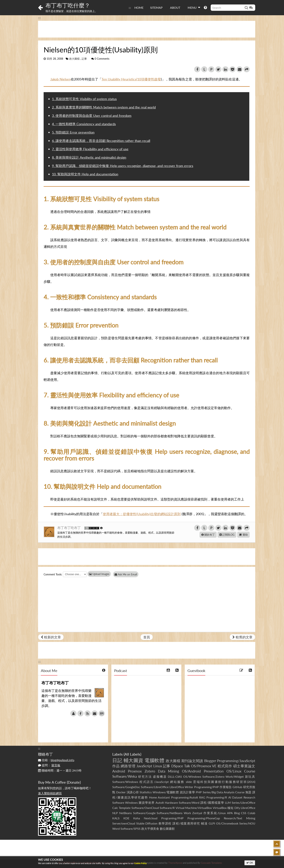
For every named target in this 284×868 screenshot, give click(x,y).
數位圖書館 (167, 829)
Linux (158, 766)
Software (118, 803)
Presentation (214, 771)
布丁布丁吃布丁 (70, 528)
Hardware (171, 803)
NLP (115, 813)
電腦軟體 (154, 760)
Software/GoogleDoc (126, 787)
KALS (116, 818)
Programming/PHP (207, 787)
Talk (187, 766)
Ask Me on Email (127, 574)
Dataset (237, 797)
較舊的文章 (242, 637)
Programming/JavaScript (236, 761)
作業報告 (226, 787)
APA (230, 813)
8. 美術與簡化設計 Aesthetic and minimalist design (89, 157)
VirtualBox (220, 808)
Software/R (167, 808)
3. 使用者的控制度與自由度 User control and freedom (92, 116)
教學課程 (165, 823)
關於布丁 (208, 535)
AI (230, 797)
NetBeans (125, 813)
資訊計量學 (187, 792)
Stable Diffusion (147, 823)
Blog (237, 813)
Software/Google (144, 813)
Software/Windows (125, 782)
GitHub (237, 787)
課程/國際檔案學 (212, 803)
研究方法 (145, 776)
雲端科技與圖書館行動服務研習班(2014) (224, 782)
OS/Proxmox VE (204, 766)
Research (249, 797)
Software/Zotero (213, 776)
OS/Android (191, 771)
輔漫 (204, 823)
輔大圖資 (133, 760)
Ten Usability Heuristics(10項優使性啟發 (131, 79)
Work (187, 813)
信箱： (56, 760)
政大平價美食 (150, 829)
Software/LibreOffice (155, 787)
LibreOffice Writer (181, 787)
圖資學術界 (147, 803)
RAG (202, 797)
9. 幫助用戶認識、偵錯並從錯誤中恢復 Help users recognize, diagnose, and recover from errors (123, 166)
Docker (121, 792)
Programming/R (217, 797)
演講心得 (133, 792)
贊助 (243, 535)
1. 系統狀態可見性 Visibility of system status (84, 99)
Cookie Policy (140, 863)
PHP (199, 792)
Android (119, 771)
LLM (228, 803)
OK (250, 863)
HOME (139, 8)
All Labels (132, 754)
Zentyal (197, 813)
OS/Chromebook (227, 823)
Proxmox (135, 771)
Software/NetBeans (170, 813)
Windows (131, 803)
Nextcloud (151, 818)
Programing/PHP (172, 818)
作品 (116, 766)
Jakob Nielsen (61, 79)
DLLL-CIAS (175, 776)
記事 (84, 59)
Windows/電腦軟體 (166, 792)
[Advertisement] (147, 29)
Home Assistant (159, 797)
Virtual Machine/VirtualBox (194, 808)
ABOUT (175, 8)
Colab (251, 813)
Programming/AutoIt (185, 797)
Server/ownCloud (124, 823)
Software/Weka (125, 776)
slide (189, 782)
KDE (126, 818)
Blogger (210, 761)
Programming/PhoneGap (204, 818)
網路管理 (128, 766)
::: (130, 8)
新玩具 (250, 776)
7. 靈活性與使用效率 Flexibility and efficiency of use (90, 149)
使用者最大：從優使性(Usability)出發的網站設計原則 (142, 514)
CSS (244, 813)
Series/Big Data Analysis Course (224, 792)
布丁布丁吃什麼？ (68, 5)
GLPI (212, 823)
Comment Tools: (53, 574)
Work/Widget (235, 776)
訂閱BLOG (227, 535)
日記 (117, 760)
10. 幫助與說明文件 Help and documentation (85, 174)
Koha (137, 818)
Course (250, 771)
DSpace (177, 766)
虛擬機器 (160, 776)
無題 (248, 792)
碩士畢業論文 (244, 766)
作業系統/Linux (215, 813)
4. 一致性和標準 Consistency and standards (84, 124)
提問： (49, 765)
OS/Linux (234, 771)
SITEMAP (156, 8)
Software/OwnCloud (145, 808)
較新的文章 (51, 637)
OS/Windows (192, 776)
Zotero (150, 771)
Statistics (146, 792)
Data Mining (169, 771)
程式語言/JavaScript (154, 782)
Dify (237, 808)
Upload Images (99, 574)
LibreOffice (248, 808)
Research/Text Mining (240, 818)
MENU (194, 7)
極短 (230, 808)
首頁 (147, 637)
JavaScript (144, 766)
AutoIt (160, 803)
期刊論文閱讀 (192, 761)
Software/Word (189, 803)
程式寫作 (225, 766)
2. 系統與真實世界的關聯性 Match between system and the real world (104, 107)
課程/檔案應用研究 (186, 823)
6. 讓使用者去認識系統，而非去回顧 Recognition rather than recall (101, 141)
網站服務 (177, 782)
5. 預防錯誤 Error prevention (73, 132)
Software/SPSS (130, 829)
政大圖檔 (74, 59)
